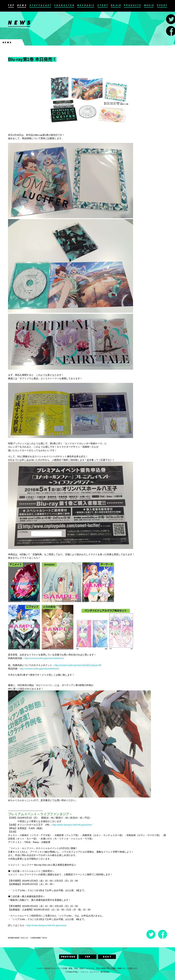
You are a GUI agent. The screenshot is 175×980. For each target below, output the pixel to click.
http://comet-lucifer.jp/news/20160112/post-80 (78, 665)
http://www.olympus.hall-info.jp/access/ (72, 825)
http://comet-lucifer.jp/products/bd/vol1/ (44, 658)
